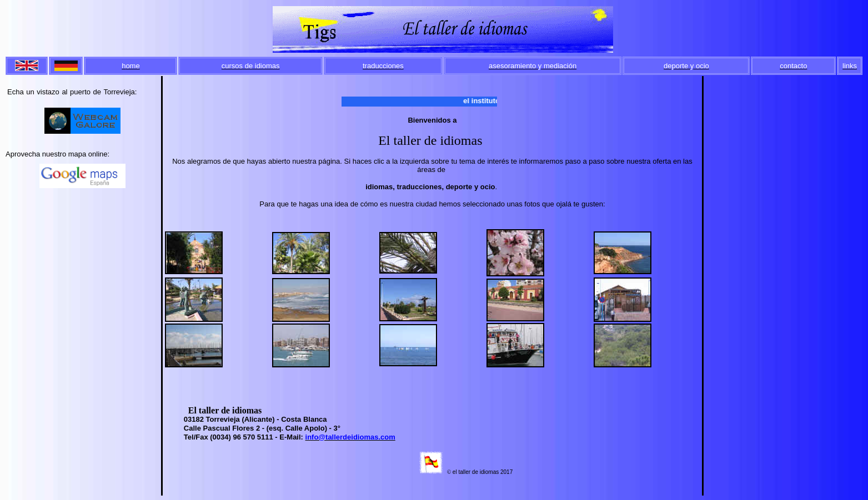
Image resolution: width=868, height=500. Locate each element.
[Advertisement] (83, 233)
